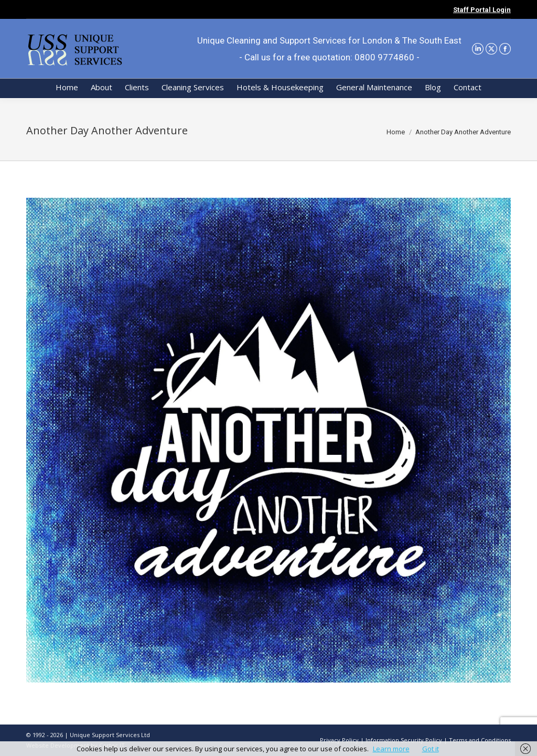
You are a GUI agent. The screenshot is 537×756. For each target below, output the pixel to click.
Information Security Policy (404, 740)
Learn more (391, 749)
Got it (431, 749)
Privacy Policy (339, 740)
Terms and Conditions (480, 740)
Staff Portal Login (482, 10)
